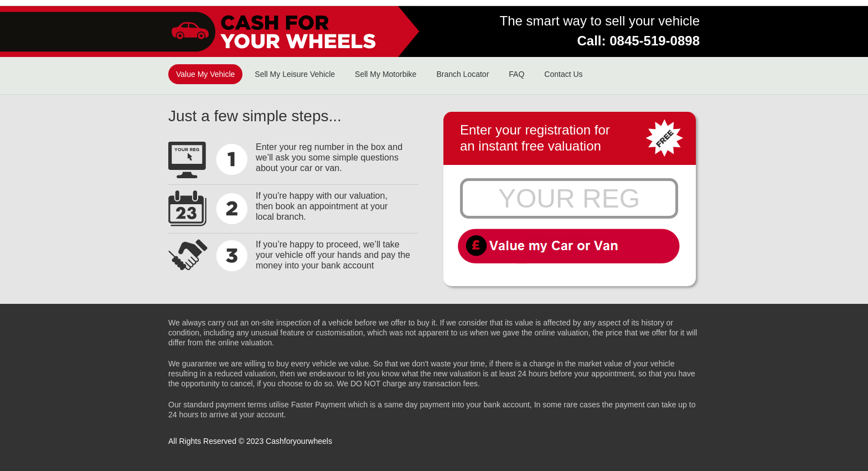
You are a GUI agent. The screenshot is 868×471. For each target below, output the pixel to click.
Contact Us (563, 74)
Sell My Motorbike (386, 74)
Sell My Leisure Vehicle (295, 74)
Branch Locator (463, 74)
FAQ (516, 74)
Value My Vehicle (205, 74)
